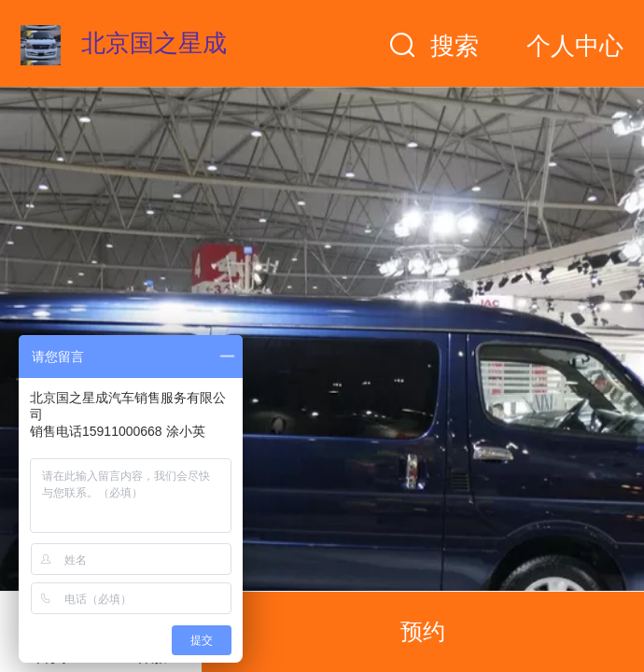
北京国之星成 (154, 43)
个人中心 (575, 46)
